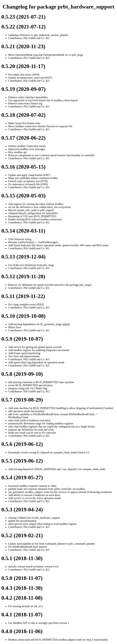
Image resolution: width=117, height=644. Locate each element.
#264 (66, 324)
